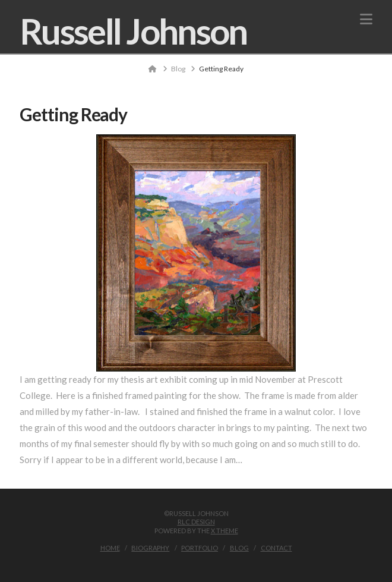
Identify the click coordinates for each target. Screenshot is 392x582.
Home (110, 548)
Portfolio (200, 548)
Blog (239, 548)
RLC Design (196, 522)
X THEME (225, 531)
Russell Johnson (133, 31)
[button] (366, 19)
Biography (150, 548)
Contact (276, 548)
